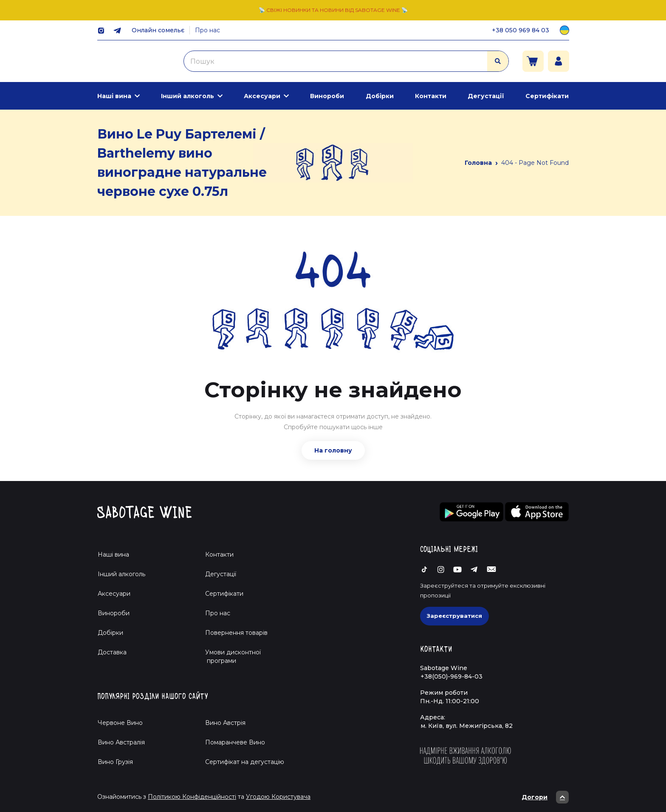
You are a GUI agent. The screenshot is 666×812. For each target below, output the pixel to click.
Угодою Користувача (278, 797)
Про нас (207, 30)
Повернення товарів (236, 633)
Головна (478, 163)
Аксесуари (262, 96)
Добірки (380, 96)
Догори (545, 797)
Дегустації (486, 96)
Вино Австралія (121, 742)
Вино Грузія (115, 762)
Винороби (327, 96)
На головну (333, 450)
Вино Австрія (225, 723)
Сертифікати (547, 96)
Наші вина (114, 96)
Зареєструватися (454, 616)
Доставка (112, 652)
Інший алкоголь (188, 96)
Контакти (431, 96)
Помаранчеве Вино (235, 742)
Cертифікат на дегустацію (245, 762)
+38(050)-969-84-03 (452, 676)
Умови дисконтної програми (230, 656)
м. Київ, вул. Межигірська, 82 (467, 726)
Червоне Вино (120, 723)
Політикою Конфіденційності (192, 797)
